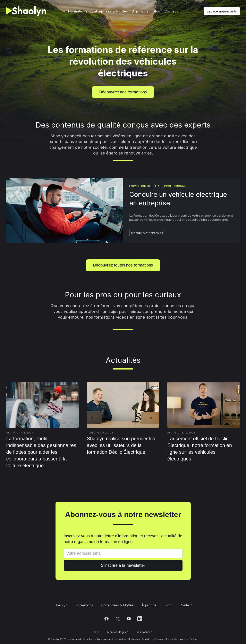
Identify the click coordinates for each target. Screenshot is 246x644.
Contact (171, 11)
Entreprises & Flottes (110, 11)
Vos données (144, 632)
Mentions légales (118, 632)
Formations (78, 11)
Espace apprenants (222, 11)
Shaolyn (61, 605)
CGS (96, 632)
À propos (140, 11)
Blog (156, 11)
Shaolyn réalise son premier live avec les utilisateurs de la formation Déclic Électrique (122, 445)
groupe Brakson (190, 639)
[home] (27, 11)
